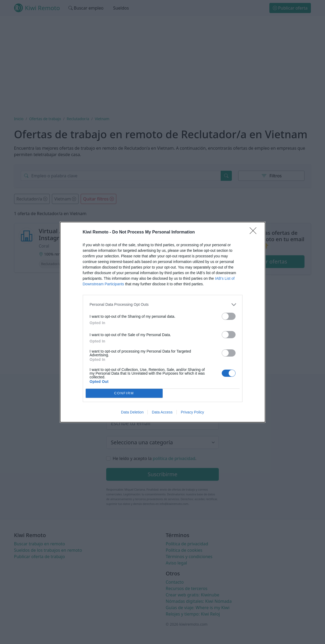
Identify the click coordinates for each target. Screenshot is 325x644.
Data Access (162, 412)
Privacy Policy (192, 412)
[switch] (229, 316)
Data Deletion (132, 412)
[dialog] (163, 322)
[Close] (255, 232)
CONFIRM (124, 393)
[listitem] (163, 305)
